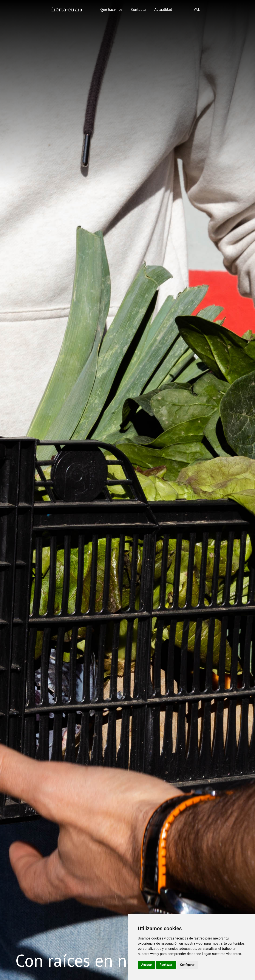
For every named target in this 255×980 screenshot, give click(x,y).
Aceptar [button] (147, 965)
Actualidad (163, 9)
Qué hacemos (111, 9)
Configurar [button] (187, 965)
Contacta (138, 9)
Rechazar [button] (166, 965)
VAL (197, 9)
